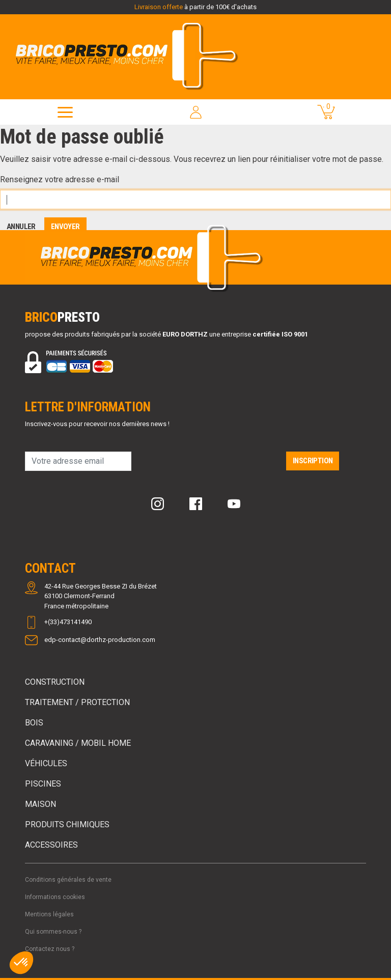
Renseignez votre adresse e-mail (60, 179)
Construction (55, 682)
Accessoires (51, 845)
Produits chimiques (67, 824)
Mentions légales (49, 914)
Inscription (313, 461)
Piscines (43, 784)
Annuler (21, 227)
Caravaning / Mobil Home (78, 743)
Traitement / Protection (77, 702)
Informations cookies (55, 897)
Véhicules (46, 763)
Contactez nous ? (50, 949)
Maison (40, 804)
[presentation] (209, 465)
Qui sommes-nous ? (53, 932)
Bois (34, 723)
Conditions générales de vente (68, 880)
